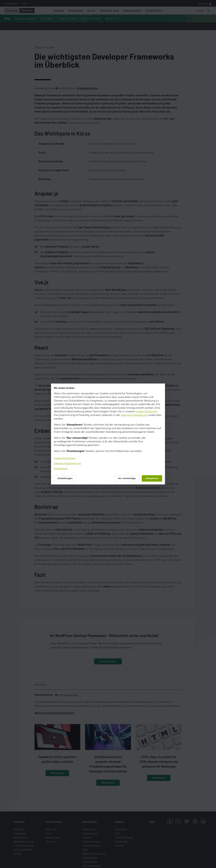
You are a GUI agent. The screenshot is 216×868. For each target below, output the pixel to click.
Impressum (61, 469)
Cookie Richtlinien (147, 411)
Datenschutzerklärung (134, 415)
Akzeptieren (152, 478)
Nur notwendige (127, 478)
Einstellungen (65, 478)
